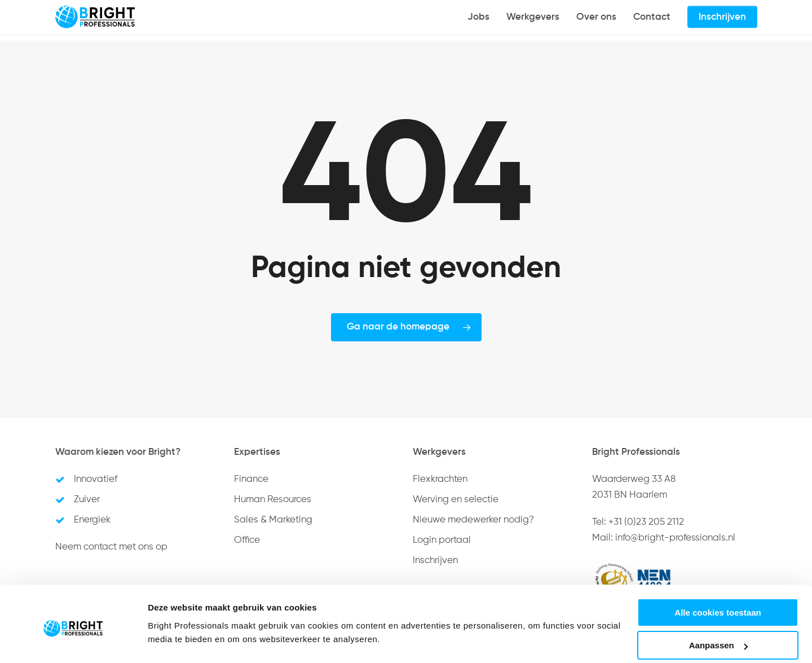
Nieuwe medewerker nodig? (473, 520)
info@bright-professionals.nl (675, 538)
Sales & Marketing (273, 520)
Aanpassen (718, 602)
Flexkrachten (440, 479)
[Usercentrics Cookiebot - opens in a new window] (73, 641)
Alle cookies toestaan (718, 569)
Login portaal (442, 540)
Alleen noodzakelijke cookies (718, 635)
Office (247, 540)
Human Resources (273, 500)
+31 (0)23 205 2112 (646, 522)
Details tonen (175, 627)
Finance (251, 479)
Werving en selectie (456, 500)
